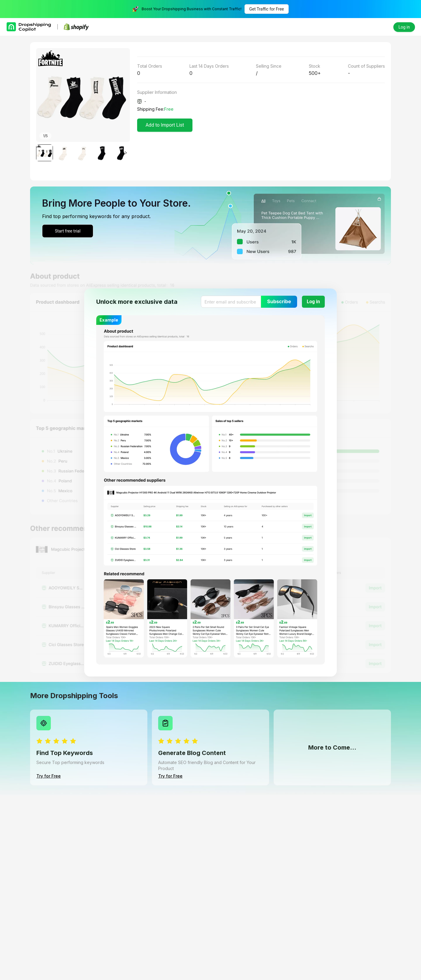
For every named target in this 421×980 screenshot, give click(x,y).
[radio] (39, 741)
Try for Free (49, 776)
